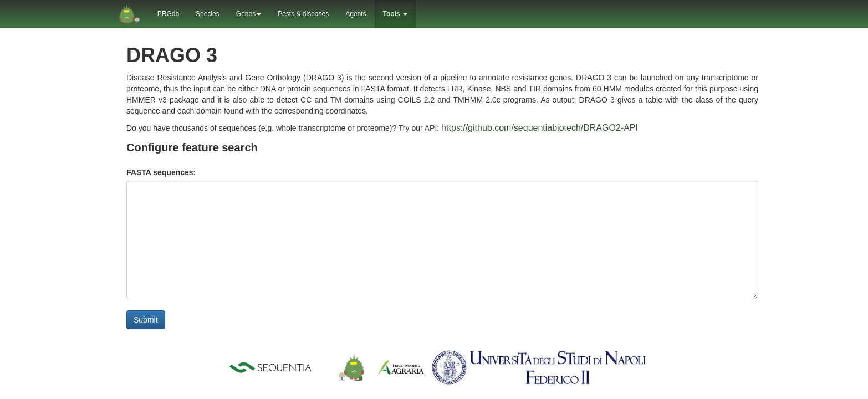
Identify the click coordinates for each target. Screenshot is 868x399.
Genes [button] (249, 14)
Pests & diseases (303, 14)
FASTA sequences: (161, 172)
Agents (356, 14)
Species (208, 14)
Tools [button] (395, 14)
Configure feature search (192, 147)
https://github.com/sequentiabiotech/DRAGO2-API (540, 128)
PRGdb (168, 14)
